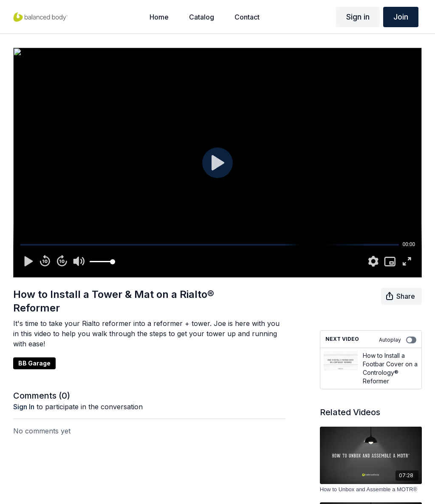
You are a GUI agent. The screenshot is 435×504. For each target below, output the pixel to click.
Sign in (358, 17)
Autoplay (398, 340)
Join (401, 17)
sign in (24, 407)
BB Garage (34, 363)
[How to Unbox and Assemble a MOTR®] (371, 490)
